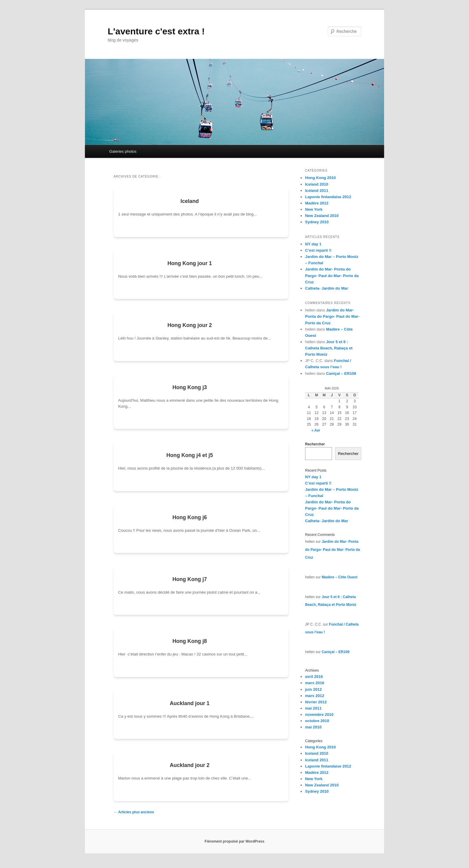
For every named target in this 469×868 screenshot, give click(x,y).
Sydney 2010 (317, 222)
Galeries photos (123, 151)
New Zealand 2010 (322, 216)
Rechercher (315, 444)
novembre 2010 (319, 715)
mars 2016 (315, 683)
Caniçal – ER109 (341, 373)
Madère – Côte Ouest (339, 577)
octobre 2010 (317, 721)
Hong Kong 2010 (320, 178)
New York (314, 209)
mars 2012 (315, 696)
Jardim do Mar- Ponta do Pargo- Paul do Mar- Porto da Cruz (332, 275)
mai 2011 (313, 708)
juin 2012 (313, 689)
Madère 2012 (317, 203)
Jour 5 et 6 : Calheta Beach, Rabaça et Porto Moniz (329, 348)
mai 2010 (313, 727)
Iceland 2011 (317, 191)
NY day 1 (313, 244)
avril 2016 (314, 677)
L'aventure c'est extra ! (156, 31)
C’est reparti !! (318, 250)
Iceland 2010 (317, 184)
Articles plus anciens (134, 818)
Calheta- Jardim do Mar (327, 288)
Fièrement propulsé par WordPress (234, 847)
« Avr (316, 430)
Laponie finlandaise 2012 (328, 197)
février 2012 (316, 702)
